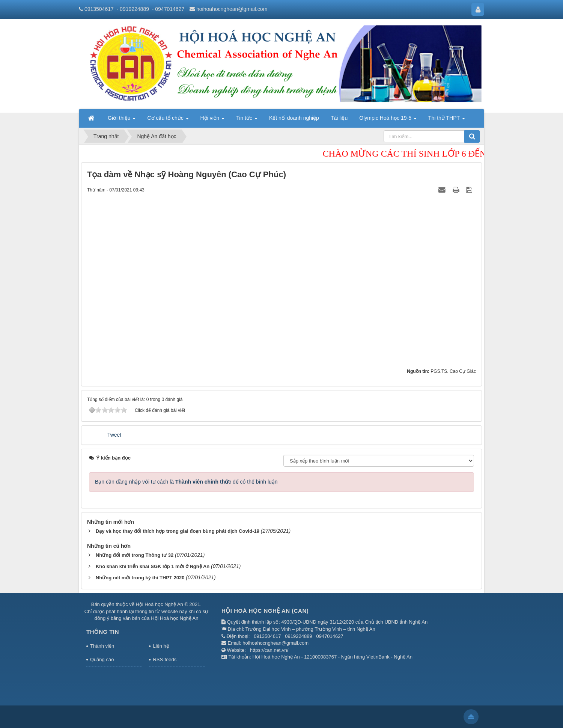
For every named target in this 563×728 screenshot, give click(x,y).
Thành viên (102, 646)
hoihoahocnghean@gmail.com (232, 9)
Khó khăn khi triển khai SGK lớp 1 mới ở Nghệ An (153, 566)
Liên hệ (161, 646)
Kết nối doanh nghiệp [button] (294, 118)
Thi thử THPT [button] (447, 120)
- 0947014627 (168, 9)
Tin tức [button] (247, 120)
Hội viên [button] (213, 120)
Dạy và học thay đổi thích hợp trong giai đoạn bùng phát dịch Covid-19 (178, 531)
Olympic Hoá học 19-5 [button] (388, 120)
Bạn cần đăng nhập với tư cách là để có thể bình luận (186, 482)
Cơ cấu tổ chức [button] (168, 120)
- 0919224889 (133, 9)
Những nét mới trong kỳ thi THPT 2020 (140, 578)
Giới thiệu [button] (122, 120)
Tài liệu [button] (339, 118)
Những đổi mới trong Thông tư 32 (135, 555)
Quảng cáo (102, 659)
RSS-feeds (165, 659)
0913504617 (99, 9)
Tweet (114, 435)
